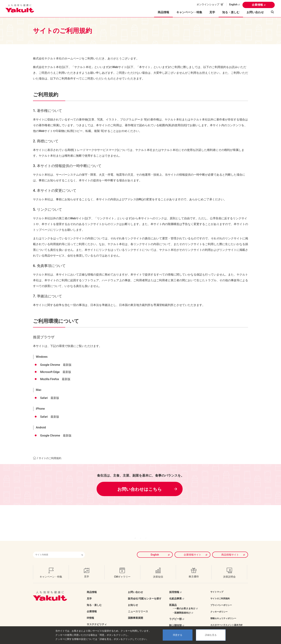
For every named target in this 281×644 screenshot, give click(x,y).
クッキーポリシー (219, 606)
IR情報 (90, 612)
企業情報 (257, 5)
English (233, 4)
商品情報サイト (230, 549)
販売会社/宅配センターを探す (145, 593)
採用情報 (174, 587)
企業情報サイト (192, 549)
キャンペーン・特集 (189, 12)
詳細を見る (211, 635)
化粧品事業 (175, 593)
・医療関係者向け (181, 607)
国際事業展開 (135, 612)
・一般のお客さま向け (184, 603)
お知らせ (133, 600)
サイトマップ (217, 587)
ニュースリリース (138, 606)
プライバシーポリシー (221, 600)
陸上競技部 (175, 620)
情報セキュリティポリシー (223, 613)
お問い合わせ (255, 12)
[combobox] (56, 549)
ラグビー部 (175, 614)
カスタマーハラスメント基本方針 (227, 620)
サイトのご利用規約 (220, 593)
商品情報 (92, 587)
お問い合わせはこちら (140, 489)
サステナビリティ (97, 619)
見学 (212, 12)
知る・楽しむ (94, 600)
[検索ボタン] (82, 549)
